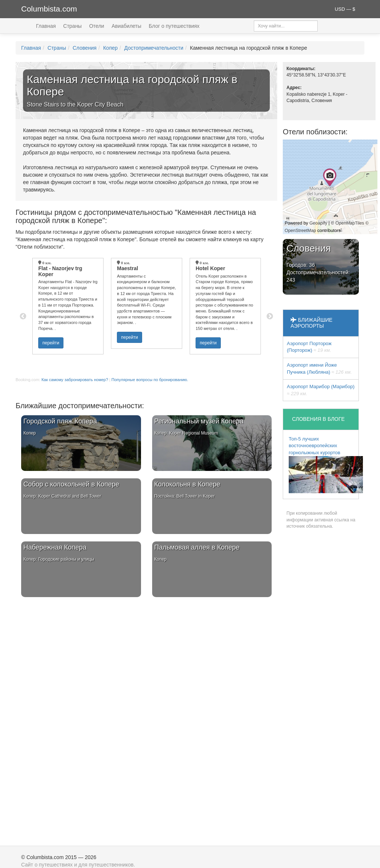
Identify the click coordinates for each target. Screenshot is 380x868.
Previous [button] (23, 317)
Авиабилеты (127, 26)
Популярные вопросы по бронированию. (150, 380)
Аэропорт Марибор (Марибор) (321, 390)
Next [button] (270, 317)
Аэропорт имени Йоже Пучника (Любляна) (319, 369)
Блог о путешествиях (174, 26)
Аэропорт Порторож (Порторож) (309, 347)
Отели (96, 26)
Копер (110, 48)
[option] (68, 306)
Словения (85, 48)
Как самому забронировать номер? (75, 380)
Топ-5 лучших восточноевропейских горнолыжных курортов (324, 465)
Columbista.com (49, 9)
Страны (72, 26)
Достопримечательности (154, 48)
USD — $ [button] (345, 9)
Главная (46, 26)
